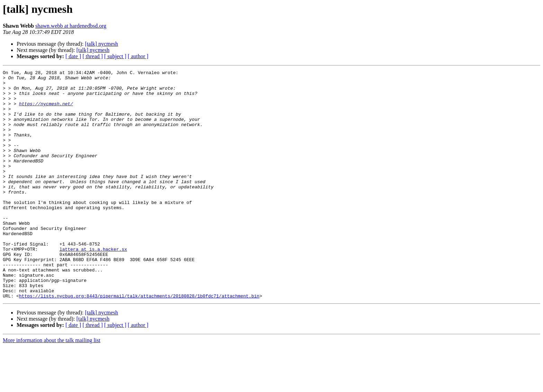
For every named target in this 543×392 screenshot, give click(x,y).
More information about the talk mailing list (52, 386)
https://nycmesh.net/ (46, 111)
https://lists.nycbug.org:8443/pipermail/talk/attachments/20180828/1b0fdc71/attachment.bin (139, 341)
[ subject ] (115, 56)
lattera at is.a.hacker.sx (93, 285)
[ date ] (73, 56)
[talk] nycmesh (101, 44)
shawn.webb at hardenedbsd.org (71, 26)
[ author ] (138, 56)
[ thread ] (93, 56)
